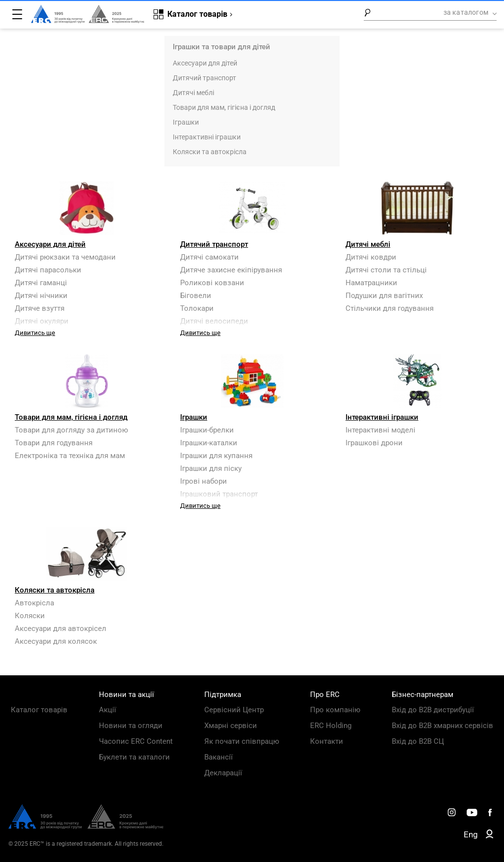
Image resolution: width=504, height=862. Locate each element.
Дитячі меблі (193, 93)
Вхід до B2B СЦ (418, 741)
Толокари (197, 308)
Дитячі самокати (209, 257)
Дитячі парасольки (48, 270)
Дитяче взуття (40, 308)
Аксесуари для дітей (205, 63)
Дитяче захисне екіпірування (231, 270)
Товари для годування (54, 443)
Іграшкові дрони (374, 443)
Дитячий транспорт (205, 78)
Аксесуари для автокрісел (61, 629)
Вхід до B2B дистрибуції (433, 710)
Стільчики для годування (390, 308)
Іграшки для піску (211, 468)
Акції (108, 710)
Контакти (327, 741)
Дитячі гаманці (41, 283)
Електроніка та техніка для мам (70, 456)
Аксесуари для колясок (56, 641)
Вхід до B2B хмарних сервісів (442, 726)
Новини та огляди (131, 726)
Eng (471, 834)
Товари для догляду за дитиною (71, 430)
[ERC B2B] (489, 836)
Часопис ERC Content (136, 741)
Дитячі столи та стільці (386, 270)
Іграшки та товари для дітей (221, 47)
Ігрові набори (204, 481)
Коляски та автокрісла (210, 152)
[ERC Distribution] (86, 827)
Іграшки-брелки (207, 430)
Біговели (196, 296)
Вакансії (219, 757)
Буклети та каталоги (134, 757)
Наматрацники (371, 283)
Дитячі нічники (41, 296)
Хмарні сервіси (231, 726)
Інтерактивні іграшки (207, 137)
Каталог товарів (39, 710)
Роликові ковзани (212, 283)
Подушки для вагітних (384, 296)
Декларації (223, 773)
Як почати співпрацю (242, 741)
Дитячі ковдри (371, 257)
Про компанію (335, 710)
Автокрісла (34, 603)
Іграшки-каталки (209, 443)
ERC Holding (331, 726)
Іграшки (186, 122)
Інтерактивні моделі (380, 430)
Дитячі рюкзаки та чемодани (65, 257)
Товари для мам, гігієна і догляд (224, 107)
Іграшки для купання (216, 456)
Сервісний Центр (234, 710)
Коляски (30, 616)
